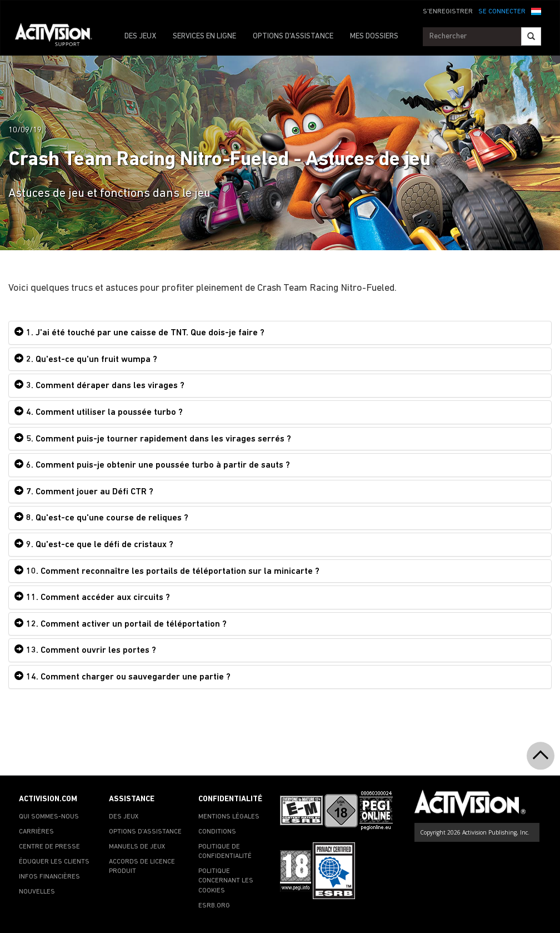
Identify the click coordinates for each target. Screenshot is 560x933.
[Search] (531, 36)
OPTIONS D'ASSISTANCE (293, 36)
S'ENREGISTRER (448, 12)
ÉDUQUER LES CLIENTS (54, 862)
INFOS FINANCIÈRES (49, 877)
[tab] (280, 333)
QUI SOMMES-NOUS (49, 817)
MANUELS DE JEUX (137, 847)
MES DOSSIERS (374, 36)
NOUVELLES (37, 892)
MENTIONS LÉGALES (229, 817)
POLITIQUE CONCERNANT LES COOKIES (226, 881)
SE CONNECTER (502, 12)
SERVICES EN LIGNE (204, 36)
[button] (536, 11)
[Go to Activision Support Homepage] (59, 37)
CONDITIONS (217, 832)
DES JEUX (140, 36)
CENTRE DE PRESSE (49, 847)
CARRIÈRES (36, 832)
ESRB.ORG (214, 906)
